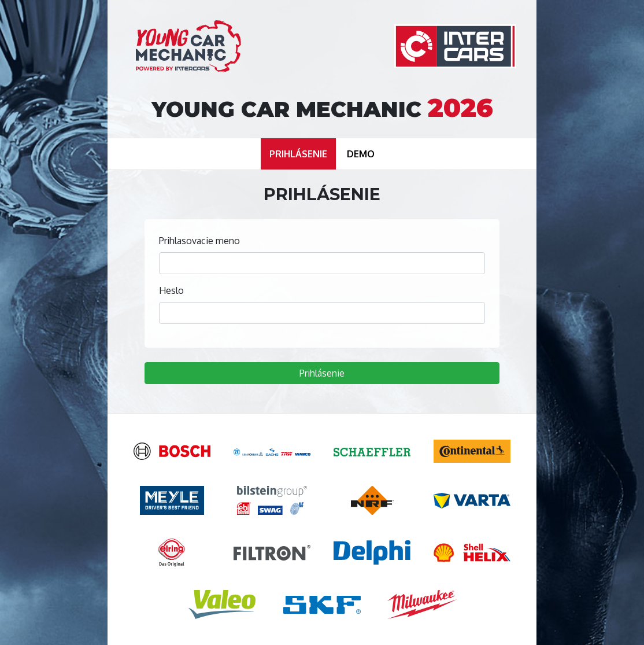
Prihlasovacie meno (199, 241)
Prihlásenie (322, 373)
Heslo (171, 290)
